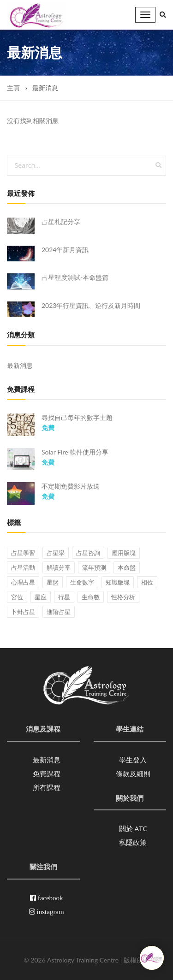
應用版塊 (124, 553)
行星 (64, 597)
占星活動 (23, 567)
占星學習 (23, 553)
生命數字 (82, 582)
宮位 (17, 597)
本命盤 (127, 567)
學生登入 (133, 760)
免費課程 (47, 773)
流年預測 (94, 567)
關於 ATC (133, 828)
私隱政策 (133, 842)
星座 (41, 597)
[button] (163, 15)
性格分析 (123, 597)
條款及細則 (133, 773)
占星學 (56, 553)
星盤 (53, 582)
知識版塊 (118, 582)
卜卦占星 (23, 612)
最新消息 (20, 365)
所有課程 (47, 787)
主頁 (13, 88)
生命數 (91, 597)
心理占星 (23, 582)
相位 (147, 582)
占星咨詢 (88, 553)
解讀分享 (59, 567)
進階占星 (59, 612)
